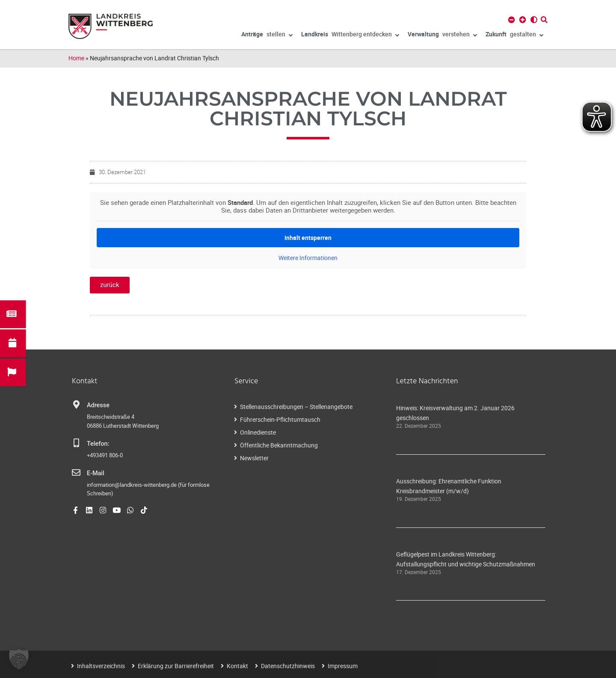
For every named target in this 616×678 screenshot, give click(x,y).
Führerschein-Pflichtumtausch (280, 419)
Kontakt (237, 666)
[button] (19, 659)
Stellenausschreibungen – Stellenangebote (296, 407)
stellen (267, 36)
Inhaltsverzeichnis (101, 666)
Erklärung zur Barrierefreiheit (176, 666)
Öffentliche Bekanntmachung (279, 445)
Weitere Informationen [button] (308, 258)
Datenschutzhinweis (288, 666)
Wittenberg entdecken (350, 36)
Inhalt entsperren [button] (308, 238)
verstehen (442, 36)
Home (76, 58)
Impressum (343, 666)
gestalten (514, 36)
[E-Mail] (76, 473)
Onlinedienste (258, 432)
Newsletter (254, 458)
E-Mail (96, 473)
